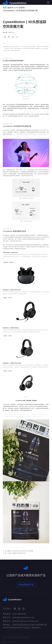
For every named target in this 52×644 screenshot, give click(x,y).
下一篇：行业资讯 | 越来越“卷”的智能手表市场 (14, 553)
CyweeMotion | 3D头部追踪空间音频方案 (20, 11)
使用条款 (10, 642)
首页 (5, 8)
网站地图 (15, 642)
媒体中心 (12, 8)
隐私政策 (5, 642)
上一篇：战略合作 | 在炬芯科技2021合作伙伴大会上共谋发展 (18, 551)
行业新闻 (20, 8)
